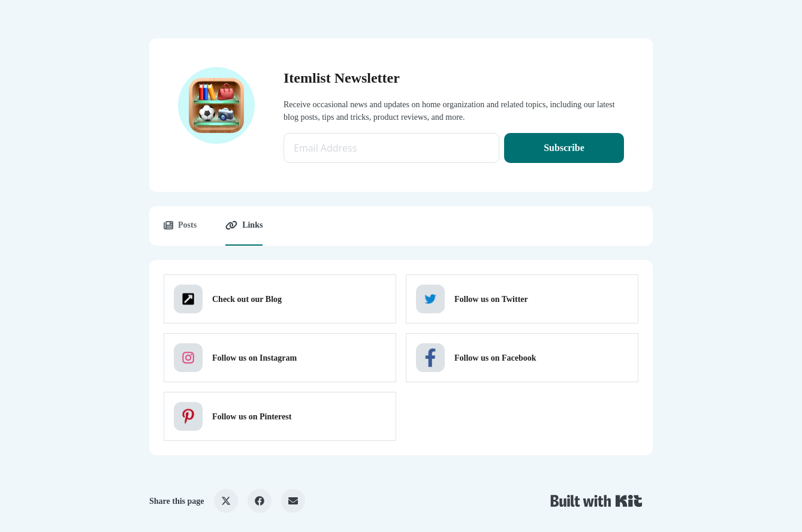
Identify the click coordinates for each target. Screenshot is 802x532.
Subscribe (564, 148)
